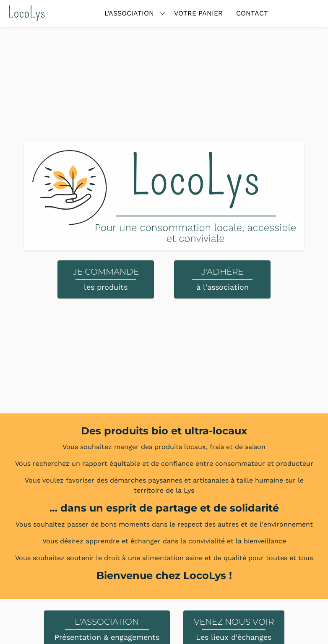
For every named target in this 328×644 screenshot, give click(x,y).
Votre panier (198, 13)
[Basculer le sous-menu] (162, 13)
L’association (129, 13)
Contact (252, 13)
